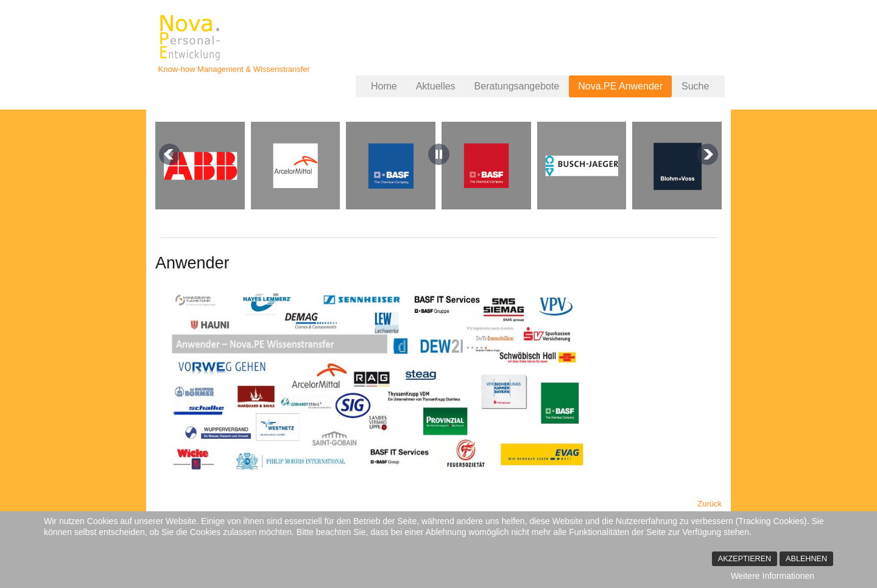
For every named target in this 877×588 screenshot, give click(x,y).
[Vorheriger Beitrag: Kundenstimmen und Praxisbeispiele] (710, 504)
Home (384, 86)
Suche (695, 86)
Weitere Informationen (773, 576)
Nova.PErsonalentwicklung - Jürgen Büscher (191, 38)
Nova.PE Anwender (620, 86)
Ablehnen (806, 559)
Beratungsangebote (517, 86)
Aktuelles (436, 86)
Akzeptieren (745, 559)
